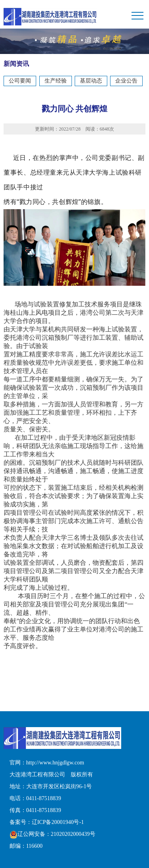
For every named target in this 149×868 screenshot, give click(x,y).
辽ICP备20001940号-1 (58, 822)
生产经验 (56, 81)
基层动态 (91, 81)
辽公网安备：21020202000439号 (52, 834)
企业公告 (126, 81)
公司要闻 (20, 81)
